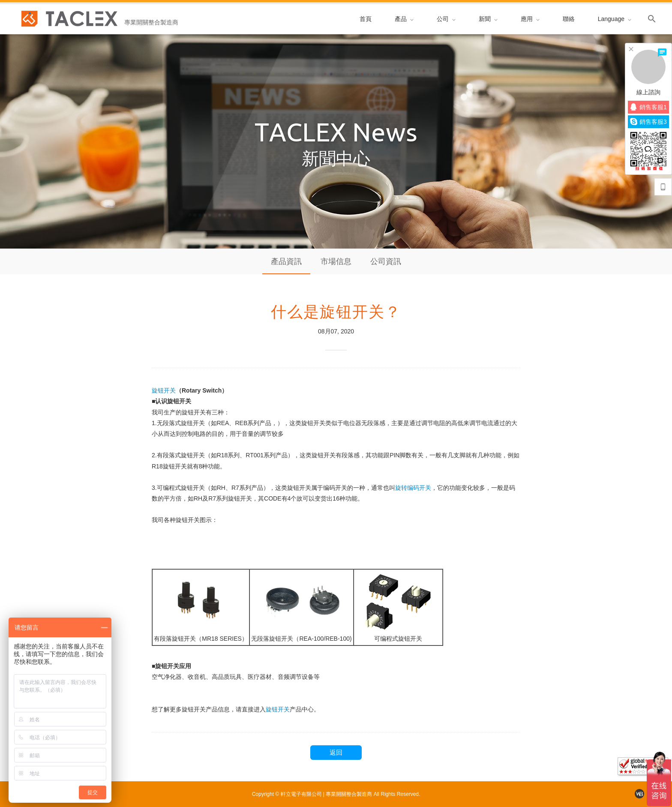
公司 (446, 19)
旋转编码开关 (413, 488)
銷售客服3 (648, 121)
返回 (336, 752)
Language (615, 19)
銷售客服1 (649, 107)
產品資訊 (286, 261)
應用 (530, 19)
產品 (404, 19)
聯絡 (569, 19)
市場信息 (336, 261)
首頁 (366, 19)
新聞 (488, 19)
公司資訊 (386, 261)
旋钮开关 (164, 390)
